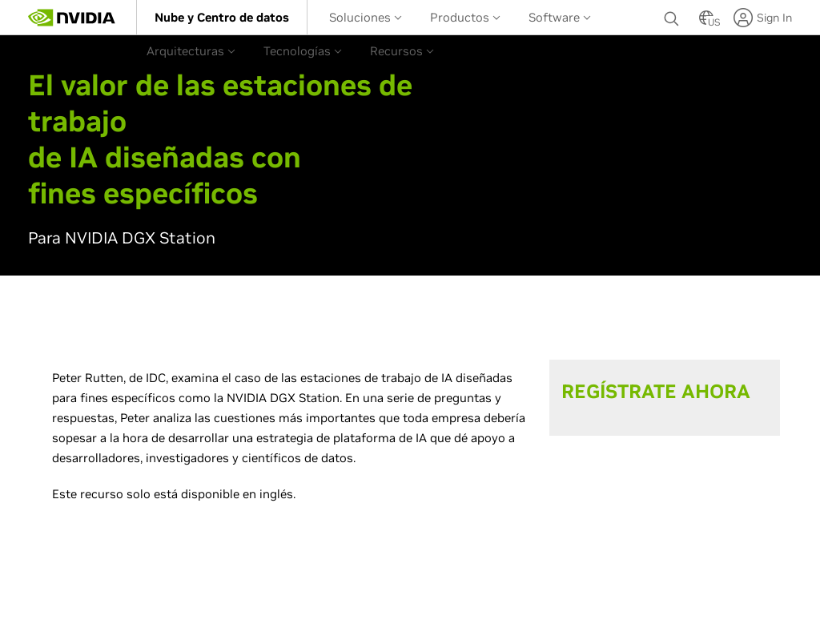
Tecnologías (303, 51)
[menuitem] (222, 17)
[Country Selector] (706, 22)
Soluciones (366, 17)
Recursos (402, 51)
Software (560, 17)
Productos (465, 17)
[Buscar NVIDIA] (673, 14)
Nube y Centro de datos (222, 17)
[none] (673, 18)
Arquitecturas (191, 51)
